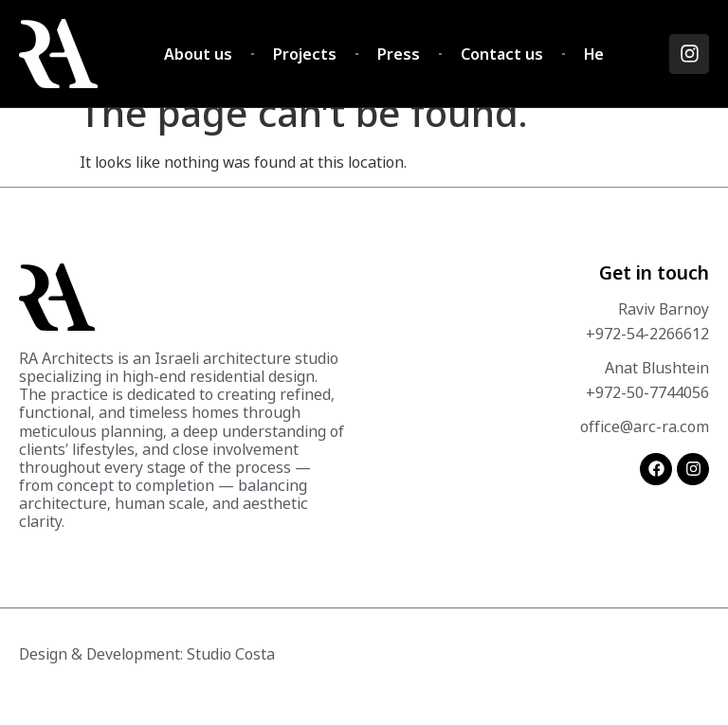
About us (198, 54)
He (594, 54)
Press (399, 54)
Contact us (502, 54)
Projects (305, 54)
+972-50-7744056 (647, 418)
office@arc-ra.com (645, 452)
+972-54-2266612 (647, 359)
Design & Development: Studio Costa (147, 680)
